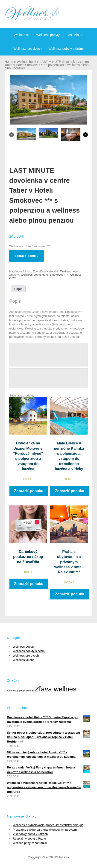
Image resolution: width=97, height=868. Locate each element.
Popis (18, 289)
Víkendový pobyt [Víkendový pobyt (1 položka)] (16, 691)
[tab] (18, 289)
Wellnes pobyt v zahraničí (30, 843)
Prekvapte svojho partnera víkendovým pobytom (45, 830)
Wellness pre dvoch (28, 49)
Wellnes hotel (26, 62)
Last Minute (75, 35)
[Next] (85, 136)
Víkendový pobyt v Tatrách (30, 834)
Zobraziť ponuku (27, 256)
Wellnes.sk (22, 35)
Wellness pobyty (48, 35)
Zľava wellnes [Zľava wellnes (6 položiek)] (56, 689)
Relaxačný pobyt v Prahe (29, 839)
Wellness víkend (24, 660)
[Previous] (12, 136)
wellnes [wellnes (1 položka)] (30, 691)
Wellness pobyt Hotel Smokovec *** (44, 275)
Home (9, 62)
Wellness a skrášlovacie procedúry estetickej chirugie (48, 825)
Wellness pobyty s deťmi (66, 49)
